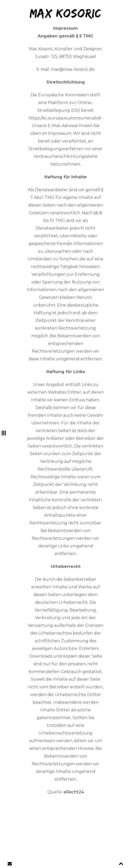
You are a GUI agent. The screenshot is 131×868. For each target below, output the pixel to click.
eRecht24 (74, 792)
